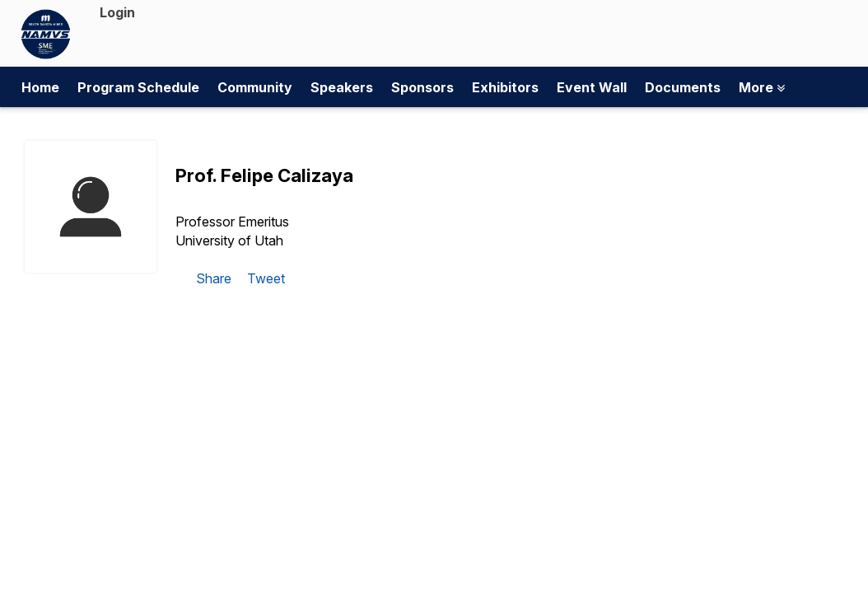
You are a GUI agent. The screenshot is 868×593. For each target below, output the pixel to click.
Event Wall (592, 87)
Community (255, 87)
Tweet (266, 278)
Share (214, 278)
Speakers (342, 87)
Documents (683, 87)
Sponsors (422, 87)
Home (40, 87)
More (762, 87)
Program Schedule (138, 87)
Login (117, 12)
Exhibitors (505, 87)
